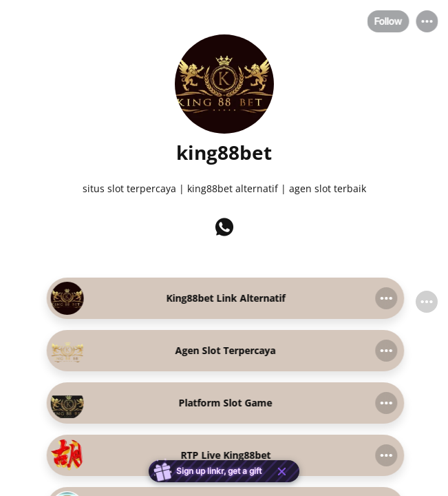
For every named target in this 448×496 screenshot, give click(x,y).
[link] (224, 298)
